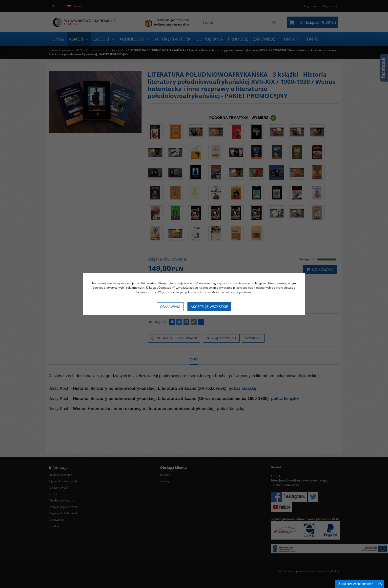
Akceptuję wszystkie (209, 307)
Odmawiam (170, 307)
